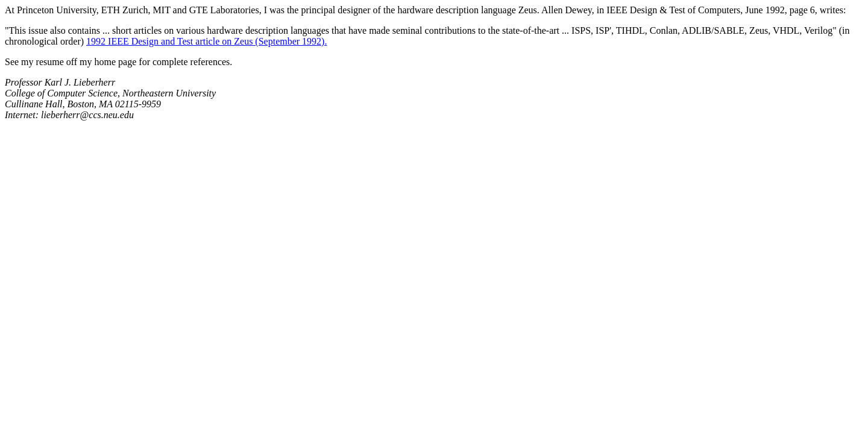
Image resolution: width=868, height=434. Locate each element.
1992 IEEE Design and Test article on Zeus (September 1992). (206, 41)
